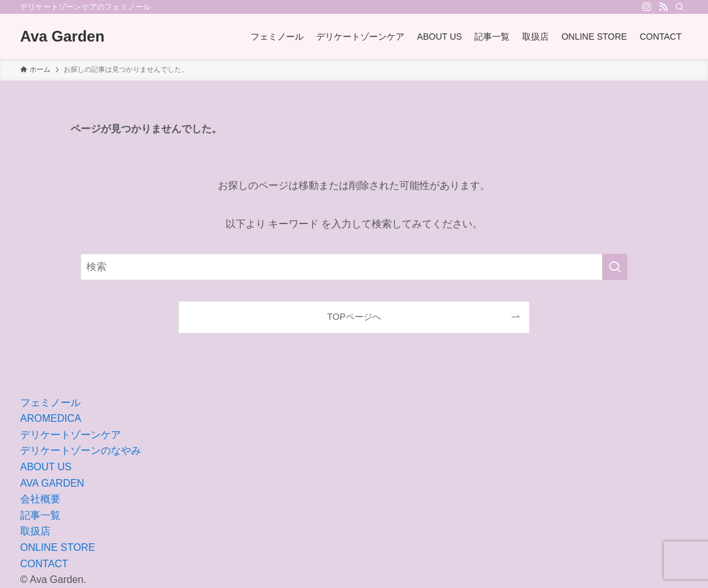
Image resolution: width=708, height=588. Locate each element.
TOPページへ (354, 317)
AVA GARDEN (52, 483)
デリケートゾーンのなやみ (81, 450)
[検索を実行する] (615, 267)
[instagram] (647, 7)
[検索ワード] (354, 267)
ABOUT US (46, 467)
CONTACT (44, 564)
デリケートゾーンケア (71, 435)
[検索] (680, 7)
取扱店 (35, 531)
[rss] (663, 7)
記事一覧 (40, 515)
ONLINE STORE (58, 547)
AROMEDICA (51, 418)
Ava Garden (62, 37)
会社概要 (40, 499)
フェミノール (50, 403)
